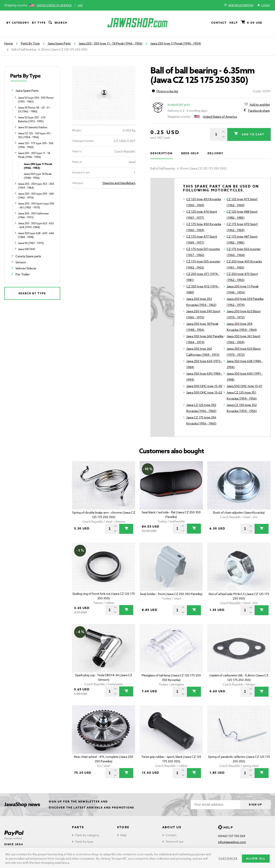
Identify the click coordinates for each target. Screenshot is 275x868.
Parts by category (87, 835)
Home (9, 43)
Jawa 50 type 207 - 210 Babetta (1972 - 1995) (32, 119)
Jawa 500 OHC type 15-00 (204, 386)
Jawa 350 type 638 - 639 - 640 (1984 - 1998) (36, 235)
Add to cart (252, 134)
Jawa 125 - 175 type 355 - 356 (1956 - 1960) (36, 145)
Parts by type (84, 841)
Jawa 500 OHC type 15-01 (244, 386)
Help (234, 23)
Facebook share (259, 111)
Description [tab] (161, 153)
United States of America (54, 5)
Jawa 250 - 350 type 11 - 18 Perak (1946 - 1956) (111, 43)
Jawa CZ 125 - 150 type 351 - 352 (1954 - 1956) (35, 135)
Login (264, 5)
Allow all (256, 858)
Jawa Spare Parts (59, 43)
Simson (21, 262)
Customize (228, 858)
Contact (219, 23)
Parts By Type (30, 43)
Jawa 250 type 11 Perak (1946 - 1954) (176, 43)
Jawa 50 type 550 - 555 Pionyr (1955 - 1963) (36, 100)
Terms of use (174, 841)
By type (39, 23)
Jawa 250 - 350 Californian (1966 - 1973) (33, 215)
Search (58, 23)
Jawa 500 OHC (27, 249)
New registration (239, 5)
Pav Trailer (23, 274)
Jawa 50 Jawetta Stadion (33, 127)
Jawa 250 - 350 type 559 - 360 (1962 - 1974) (36, 196)
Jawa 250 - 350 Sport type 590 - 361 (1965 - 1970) (36, 205)
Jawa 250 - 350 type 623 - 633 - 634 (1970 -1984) (36, 225)
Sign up (255, 805)
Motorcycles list (165, 91)
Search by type (32, 293)
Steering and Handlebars (119, 183)
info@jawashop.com (232, 842)
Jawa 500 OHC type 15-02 (204, 392)
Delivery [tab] (215, 153)
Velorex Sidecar (26, 268)
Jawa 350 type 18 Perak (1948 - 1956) (38, 176)
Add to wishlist (260, 105)
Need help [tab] (190, 153)
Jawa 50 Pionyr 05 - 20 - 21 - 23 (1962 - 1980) (34, 109)
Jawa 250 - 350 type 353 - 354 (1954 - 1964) (36, 186)
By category (18, 23)
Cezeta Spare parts (28, 256)
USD (80, 5)
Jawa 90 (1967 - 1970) (31, 243)
